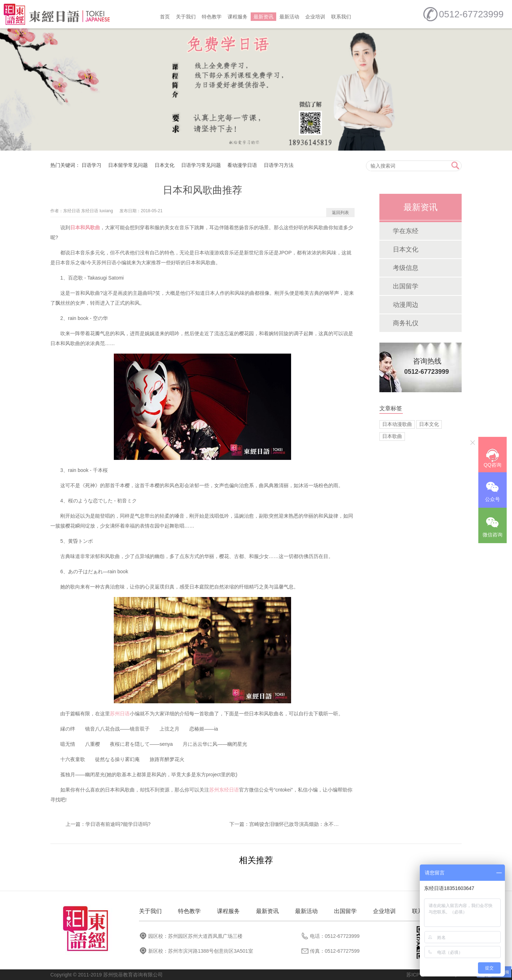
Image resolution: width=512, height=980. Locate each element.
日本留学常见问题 (128, 165)
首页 (165, 17)
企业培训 (315, 17)
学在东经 (406, 231)
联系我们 (341, 17)
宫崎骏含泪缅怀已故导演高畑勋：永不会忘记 (299, 824)
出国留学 (406, 286)
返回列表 (340, 213)
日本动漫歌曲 (397, 424)
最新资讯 (263, 17)
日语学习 (91, 165)
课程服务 (238, 17)
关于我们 (186, 17)
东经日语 (72, 211)
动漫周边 (406, 305)
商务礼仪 (406, 323)
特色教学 (212, 17)
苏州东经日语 (224, 790)
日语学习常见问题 (201, 165)
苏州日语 (120, 714)
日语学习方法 (279, 165)
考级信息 (406, 268)
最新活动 (289, 17)
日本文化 (165, 165)
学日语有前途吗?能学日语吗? (118, 824)
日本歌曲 (392, 436)
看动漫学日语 (242, 165)
